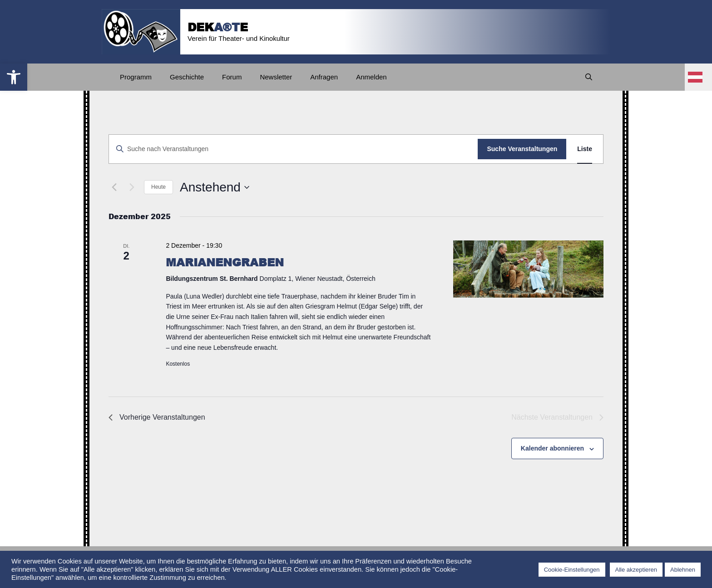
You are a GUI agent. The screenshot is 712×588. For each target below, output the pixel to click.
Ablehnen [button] (683, 570)
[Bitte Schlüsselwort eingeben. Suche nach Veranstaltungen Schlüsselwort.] (293, 149)
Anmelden (371, 77)
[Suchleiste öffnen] (589, 77)
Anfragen (324, 77)
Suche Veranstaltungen (522, 149)
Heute (158, 187)
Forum (232, 77)
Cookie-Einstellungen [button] (572, 570)
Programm (136, 77)
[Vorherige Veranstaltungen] (114, 187)
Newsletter (276, 77)
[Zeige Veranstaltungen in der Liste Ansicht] (585, 149)
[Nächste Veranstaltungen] (132, 187)
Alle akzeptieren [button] (636, 570)
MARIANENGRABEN (225, 262)
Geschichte (187, 77)
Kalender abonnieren (552, 448)
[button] (14, 77)
